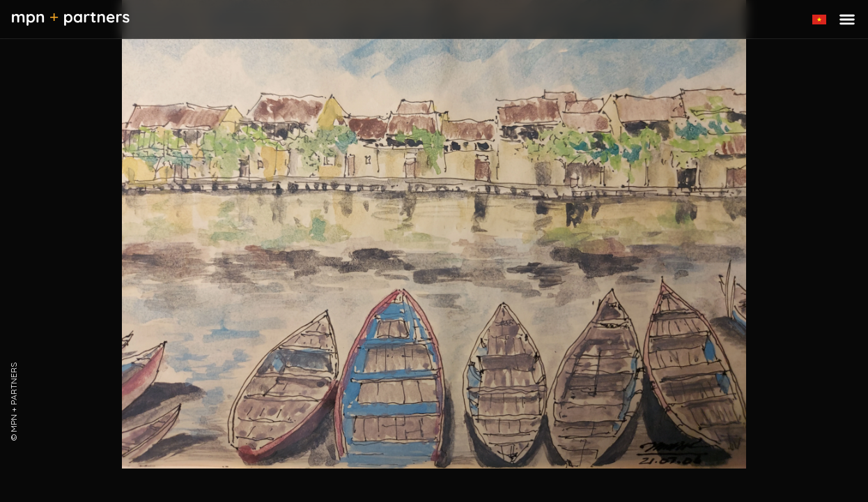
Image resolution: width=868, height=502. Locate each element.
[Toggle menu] (847, 20)
